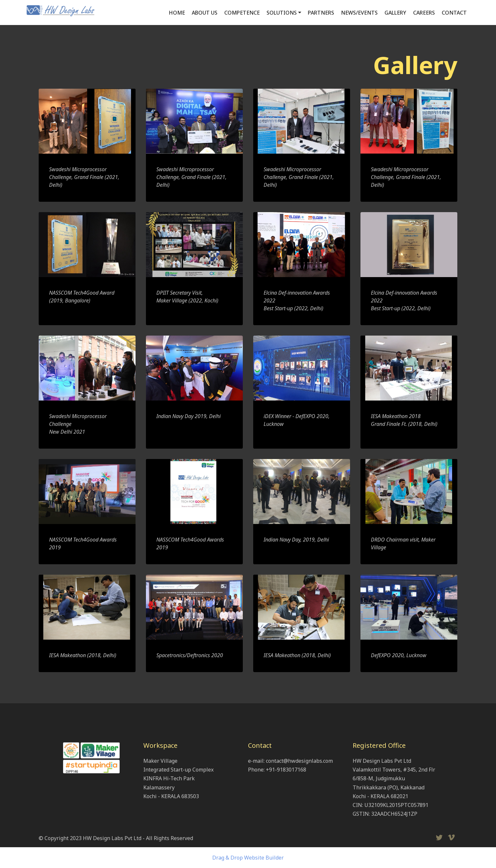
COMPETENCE (242, 13)
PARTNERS (321, 13)
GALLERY (395, 13)
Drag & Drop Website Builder (248, 858)
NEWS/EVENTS (359, 13)
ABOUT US (205, 13)
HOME (177, 13)
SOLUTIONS (282, 13)
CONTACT (454, 13)
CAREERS (424, 13)
